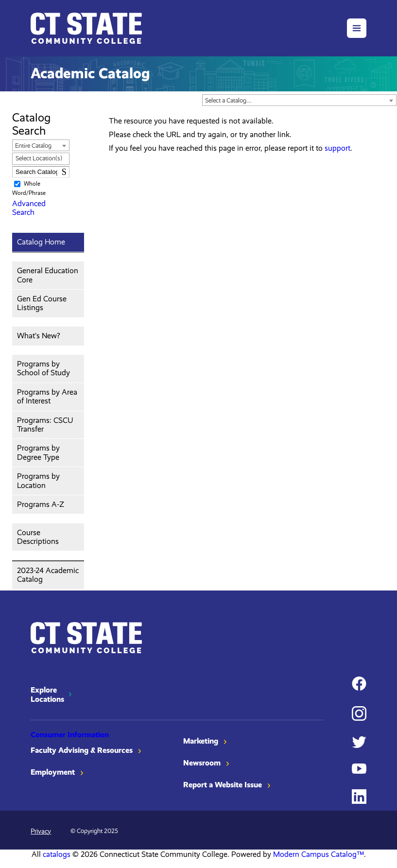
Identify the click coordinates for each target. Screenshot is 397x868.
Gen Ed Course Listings (42, 303)
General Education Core (48, 275)
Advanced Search (29, 208)
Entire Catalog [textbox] (33, 146)
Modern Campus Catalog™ (319, 854)
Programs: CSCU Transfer (45, 425)
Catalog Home (41, 242)
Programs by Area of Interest (47, 396)
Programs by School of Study (43, 368)
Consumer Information (70, 735)
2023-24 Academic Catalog (48, 575)
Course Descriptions (38, 537)
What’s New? (38, 336)
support (337, 148)
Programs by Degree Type (38, 452)
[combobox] (299, 100)
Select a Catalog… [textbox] (228, 100)
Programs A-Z (41, 504)
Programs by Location (38, 480)
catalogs (57, 854)
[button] (357, 28)
